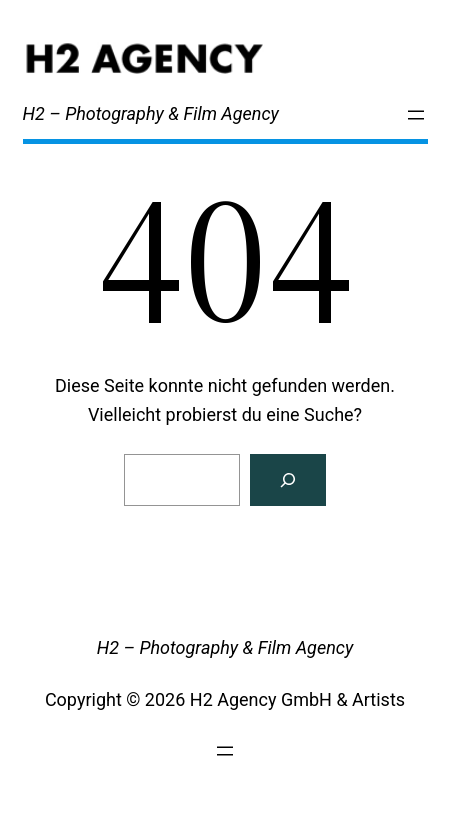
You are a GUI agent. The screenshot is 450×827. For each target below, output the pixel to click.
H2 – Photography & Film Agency (151, 113)
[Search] (288, 480)
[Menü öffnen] (416, 115)
